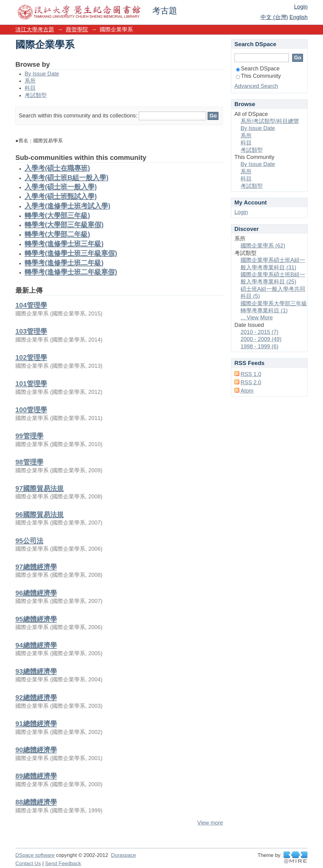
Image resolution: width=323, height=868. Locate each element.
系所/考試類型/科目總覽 (270, 121)
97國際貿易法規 (40, 488)
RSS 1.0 (251, 374)
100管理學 (31, 410)
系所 (30, 81)
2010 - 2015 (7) (259, 332)
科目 (30, 88)
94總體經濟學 (36, 645)
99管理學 (29, 436)
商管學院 (77, 30)
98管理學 (29, 462)
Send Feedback (63, 864)
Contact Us (28, 864)
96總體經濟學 (36, 593)
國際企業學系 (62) (263, 246)
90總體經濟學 (36, 750)
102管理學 (31, 357)
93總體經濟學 (36, 671)
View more (210, 823)
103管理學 (31, 331)
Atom (247, 391)
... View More (257, 318)
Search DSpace (258, 69)
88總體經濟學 (36, 802)
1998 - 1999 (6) (259, 347)
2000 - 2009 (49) (261, 339)
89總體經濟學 (36, 776)
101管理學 (31, 384)
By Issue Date (42, 74)
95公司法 (29, 541)
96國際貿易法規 (40, 515)
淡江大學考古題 (35, 30)
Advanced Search (256, 86)
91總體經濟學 (36, 724)
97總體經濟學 (36, 567)
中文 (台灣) (274, 17)
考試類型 (36, 95)
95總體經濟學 (36, 619)
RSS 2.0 (251, 382)
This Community (258, 76)
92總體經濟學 (36, 698)
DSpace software (35, 855)
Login (301, 7)
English (299, 17)
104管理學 (31, 305)
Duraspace (124, 855)
